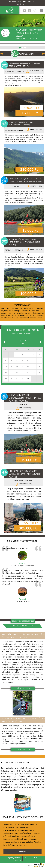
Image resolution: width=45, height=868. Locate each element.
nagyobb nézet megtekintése (22, 333)
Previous (2, 54)
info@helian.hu (15, 1)
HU (27, 4)
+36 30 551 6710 (30, 858)
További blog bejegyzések (22, 626)
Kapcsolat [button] (23, 845)
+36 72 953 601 (30, 1)
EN (23, 4)
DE (18, 4)
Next (43, 54)
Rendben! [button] (22, 852)
